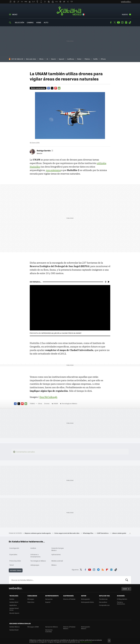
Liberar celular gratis (119, 533)
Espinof (48, 602)
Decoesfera (103, 602)
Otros (40, 403)
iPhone (103, 59)
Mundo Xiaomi (14, 613)
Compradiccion (104, 605)
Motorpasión (86, 599)
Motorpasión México (86, 628)
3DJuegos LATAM (33, 627)
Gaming (30, 22)
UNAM (56, 403)
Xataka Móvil (14, 602)
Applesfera (13, 605)
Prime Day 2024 (15, 561)
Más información (86, 642)
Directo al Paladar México (69, 628)
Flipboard (56, 88)
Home (39, 22)
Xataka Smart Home (14, 609)
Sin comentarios (39, 88)
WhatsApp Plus (88, 533)
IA (47, 59)
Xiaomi (53, 59)
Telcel (12, 565)
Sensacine (49, 599)
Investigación (14, 548)
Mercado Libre (31, 59)
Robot (79, 59)
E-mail (59, 88)
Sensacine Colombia (49, 631)
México (54, 565)
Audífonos (71, 59)
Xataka (12, 599)
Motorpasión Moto (87, 602)
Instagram (122, 22)
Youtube (118, 22)
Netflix (95, 59)
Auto (46, 22)
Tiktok (130, 22)
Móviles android (57, 561)
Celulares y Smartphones (35, 556)
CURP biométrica (103, 533)
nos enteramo (53, 170)
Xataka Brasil (14, 630)
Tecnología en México (69, 403)
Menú (15, 14)
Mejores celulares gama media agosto (38, 533)
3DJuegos (31, 599)
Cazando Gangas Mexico (58, 549)
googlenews (126, 22)
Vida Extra (31, 602)
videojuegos (35, 565)
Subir (125, 589)
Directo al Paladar (69, 599)
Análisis (33, 548)
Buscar (127, 580)
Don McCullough (48, 397)
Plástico (87, 59)
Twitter (115, 22)
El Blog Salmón (122, 599)
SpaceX (61, 59)
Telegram (98, 569)
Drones (47, 403)
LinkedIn (111, 569)
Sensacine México (52, 627)
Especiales (13, 554)
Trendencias (103, 599)
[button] (45, 151)
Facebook (111, 22)
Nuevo (125, 14)
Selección (20, 22)
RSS (103, 569)
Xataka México (70, 11)
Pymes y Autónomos (121, 603)
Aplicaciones (56, 554)
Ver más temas (16, 570)
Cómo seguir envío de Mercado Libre (67, 533)
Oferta (41, 59)
